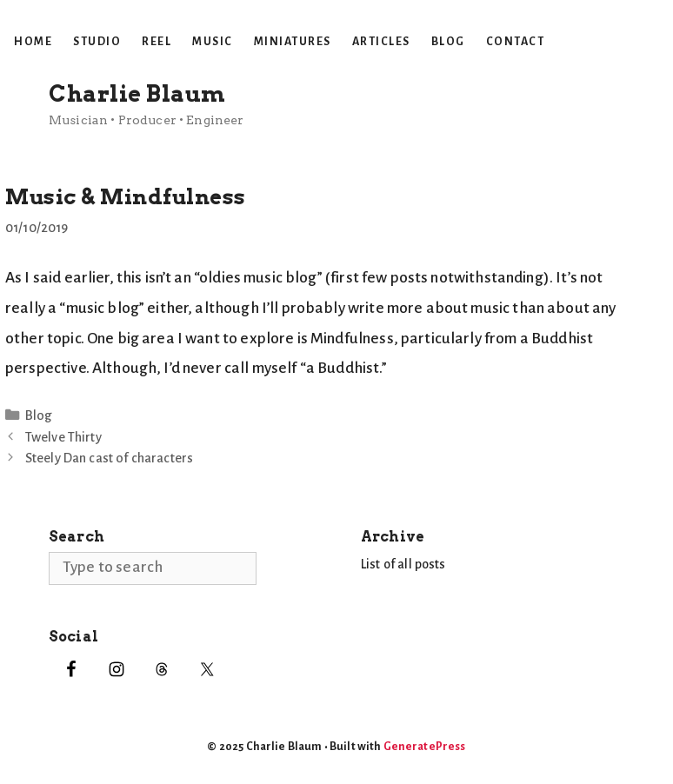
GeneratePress (425, 747)
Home (33, 42)
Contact (516, 42)
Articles (381, 42)
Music (213, 42)
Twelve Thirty (63, 437)
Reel (157, 42)
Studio (97, 42)
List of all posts (403, 564)
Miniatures (293, 42)
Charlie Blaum (137, 93)
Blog (448, 42)
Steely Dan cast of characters (109, 458)
